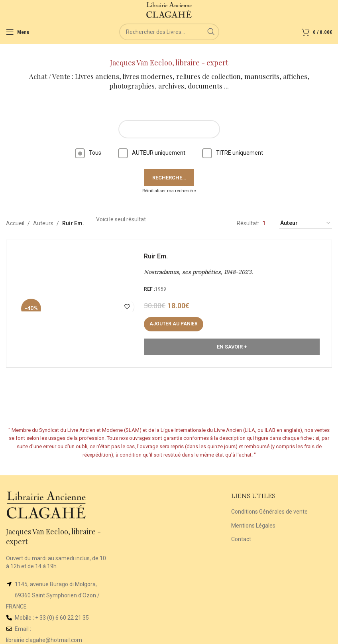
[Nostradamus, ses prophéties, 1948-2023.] (78, 304)
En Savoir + (232, 347)
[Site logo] (169, 10)
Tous (88, 153)
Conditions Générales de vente (269, 512)
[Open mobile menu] (18, 32)
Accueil (15, 223)
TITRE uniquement (233, 153)
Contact (241, 539)
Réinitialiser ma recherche (169, 191)
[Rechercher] (169, 32)
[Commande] (306, 224)
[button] (174, 324)
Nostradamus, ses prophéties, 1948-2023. (198, 272)
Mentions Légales (253, 526)
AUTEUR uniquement (152, 153)
